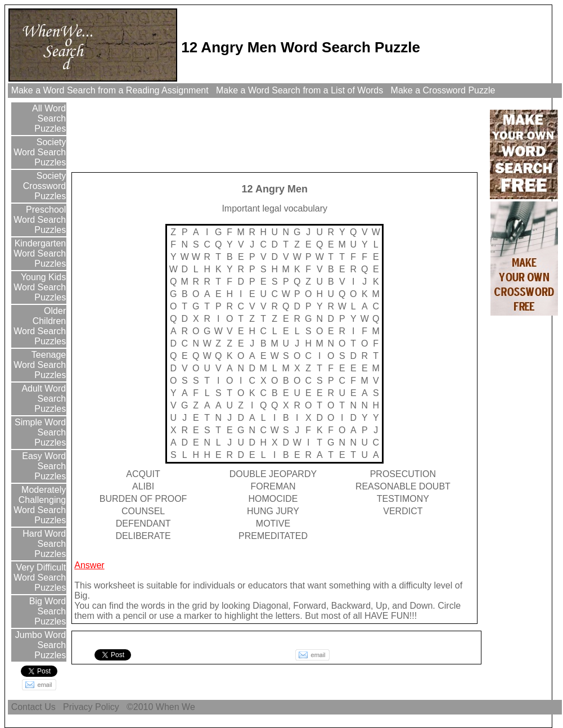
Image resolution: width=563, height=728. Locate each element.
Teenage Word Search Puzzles (40, 365)
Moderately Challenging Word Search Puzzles (40, 505)
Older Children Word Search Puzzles (40, 326)
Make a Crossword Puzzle (443, 90)
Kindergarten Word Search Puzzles (39, 253)
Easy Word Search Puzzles (43, 466)
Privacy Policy (91, 707)
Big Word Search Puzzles (46, 611)
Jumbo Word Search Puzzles (39, 645)
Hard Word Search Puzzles (43, 544)
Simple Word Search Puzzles (39, 432)
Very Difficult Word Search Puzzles (40, 578)
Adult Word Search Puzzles (43, 399)
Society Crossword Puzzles (44, 186)
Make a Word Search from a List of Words (300, 90)
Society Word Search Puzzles (40, 152)
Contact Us (33, 707)
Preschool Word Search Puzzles (40, 220)
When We (177, 707)
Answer (89, 565)
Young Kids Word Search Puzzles (40, 287)
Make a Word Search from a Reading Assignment (110, 90)
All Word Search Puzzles (48, 118)
